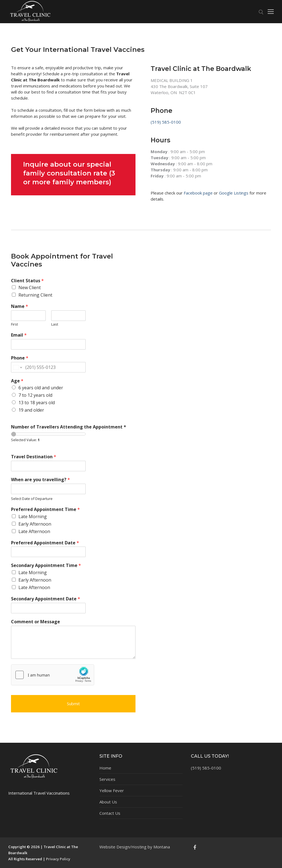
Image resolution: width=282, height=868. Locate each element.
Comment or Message (36, 622)
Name (20, 306)
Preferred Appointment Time (45, 509)
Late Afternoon (34, 531)
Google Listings (234, 193)
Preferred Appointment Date (45, 543)
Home (105, 768)
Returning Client (35, 295)
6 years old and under (41, 388)
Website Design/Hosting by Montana (135, 847)
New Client (30, 287)
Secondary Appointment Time (46, 565)
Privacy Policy (58, 859)
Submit (73, 704)
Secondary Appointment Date (46, 599)
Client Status (27, 281)
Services (107, 779)
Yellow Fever (112, 790)
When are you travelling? (40, 480)
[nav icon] (271, 12)
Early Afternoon (35, 524)
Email (19, 335)
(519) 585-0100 (166, 122)
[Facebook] (195, 847)
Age (17, 381)
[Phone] (48, 367)
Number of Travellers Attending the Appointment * (69, 427)
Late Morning (33, 516)
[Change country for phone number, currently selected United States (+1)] (17, 367)
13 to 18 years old (37, 403)
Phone (20, 358)
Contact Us (110, 813)
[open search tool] (261, 12)
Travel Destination (34, 457)
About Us (108, 802)
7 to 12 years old (35, 395)
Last (55, 324)
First (14, 324)
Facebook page (198, 193)
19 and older (31, 410)
